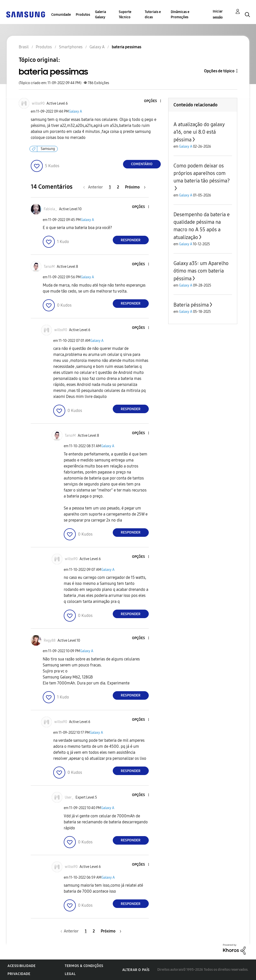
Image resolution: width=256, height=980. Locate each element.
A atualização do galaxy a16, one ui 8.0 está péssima (199, 132)
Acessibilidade (21, 966)
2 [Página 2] (118, 187)
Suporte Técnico (125, 15)
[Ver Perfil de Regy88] (50, 641)
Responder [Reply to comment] (131, 240)
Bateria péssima (191, 305)
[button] (152, 101)
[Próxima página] (135, 187)
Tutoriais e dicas (153, 15)
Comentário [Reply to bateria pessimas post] (142, 164)
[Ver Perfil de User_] (69, 797)
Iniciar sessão (218, 14)
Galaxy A (75, 111)
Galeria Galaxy (100, 15)
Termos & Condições (84, 966)
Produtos (83, 15)
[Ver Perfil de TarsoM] (49, 267)
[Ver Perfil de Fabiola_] (50, 209)
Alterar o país (136, 970)
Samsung (48, 149)
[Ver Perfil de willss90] (38, 103)
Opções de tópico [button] (219, 71)
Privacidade (19, 974)
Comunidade (61, 15)
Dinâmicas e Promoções (180, 15)
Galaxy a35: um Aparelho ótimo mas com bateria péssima (201, 271)
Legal (70, 974)
